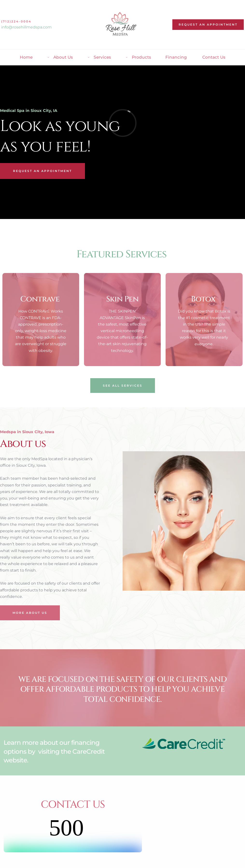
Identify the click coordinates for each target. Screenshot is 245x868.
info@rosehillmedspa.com (26, 27)
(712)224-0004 (16, 21)
